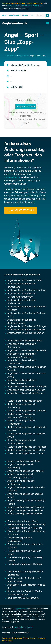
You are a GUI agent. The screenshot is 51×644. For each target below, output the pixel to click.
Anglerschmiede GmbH (23, 627)
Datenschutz (17, 638)
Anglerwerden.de (15, 23)
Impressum (7, 638)
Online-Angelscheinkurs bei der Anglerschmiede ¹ (25, 6)
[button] (47, 23)
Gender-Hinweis (29, 638)
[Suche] (47, 15)
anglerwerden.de (12, 177)
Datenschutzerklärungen (30, 119)
